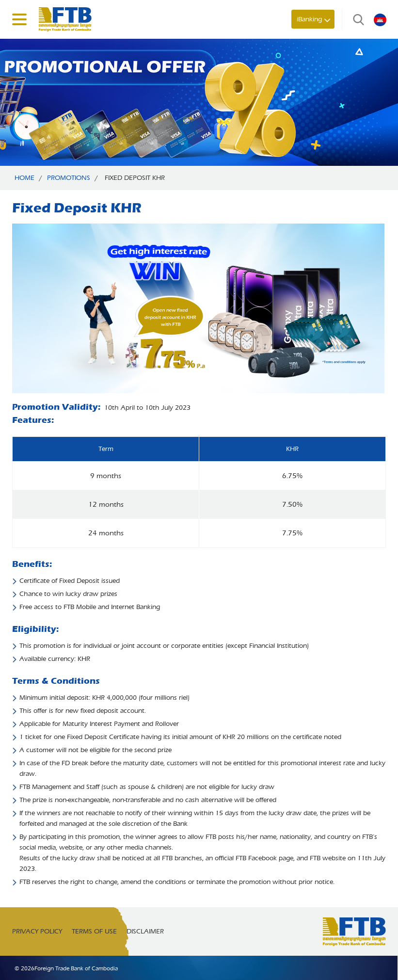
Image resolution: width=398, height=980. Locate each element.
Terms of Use (94, 931)
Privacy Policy (37, 931)
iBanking (309, 19)
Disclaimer (145, 931)
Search (356, 19)
